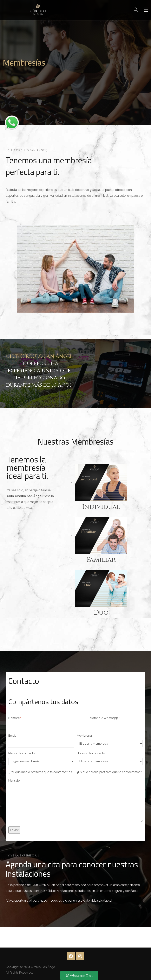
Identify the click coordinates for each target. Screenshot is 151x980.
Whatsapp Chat (79, 975)
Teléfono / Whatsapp (104, 718)
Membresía (85, 736)
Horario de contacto (92, 754)
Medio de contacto (22, 754)
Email (12, 736)
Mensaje (14, 781)
